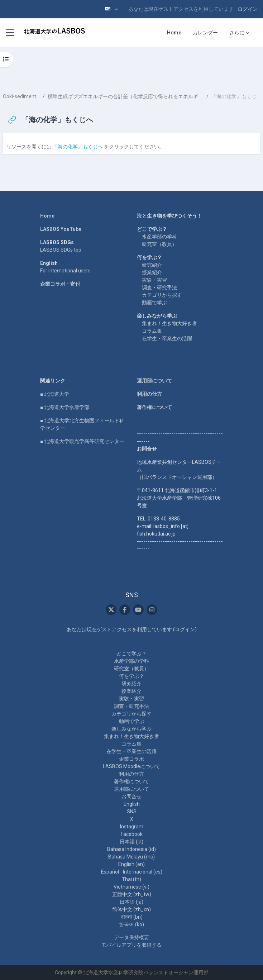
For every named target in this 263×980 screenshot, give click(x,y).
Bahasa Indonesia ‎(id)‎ (131, 849)
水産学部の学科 (159, 237)
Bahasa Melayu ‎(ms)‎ (131, 857)
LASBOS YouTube (61, 229)
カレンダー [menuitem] (205, 33)
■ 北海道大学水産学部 (65, 407)
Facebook (132, 834)
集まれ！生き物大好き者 (169, 323)
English (132, 804)
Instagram (132, 827)
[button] (111, 9)
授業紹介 (152, 272)
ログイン (248, 9)
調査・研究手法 (159, 287)
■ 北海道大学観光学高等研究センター (82, 441)
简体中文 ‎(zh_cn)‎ (131, 909)
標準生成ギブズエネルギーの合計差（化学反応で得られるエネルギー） (126, 96)
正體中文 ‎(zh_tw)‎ (132, 894)
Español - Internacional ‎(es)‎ (132, 872)
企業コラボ (131, 759)
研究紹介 (152, 265)
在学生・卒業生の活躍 (167, 338)
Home (47, 216)
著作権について (154, 407)
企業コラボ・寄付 (60, 284)
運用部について (154, 381)
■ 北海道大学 (55, 394)
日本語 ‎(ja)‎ (131, 842)
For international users (65, 271)
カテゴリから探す (162, 295)
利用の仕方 (149, 394)
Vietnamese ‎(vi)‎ (131, 887)
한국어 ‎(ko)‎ (131, 924)
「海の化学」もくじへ (78, 147)
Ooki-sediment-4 (21, 96)
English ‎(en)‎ (131, 864)
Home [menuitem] (174, 33)
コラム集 (152, 331)
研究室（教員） (159, 244)
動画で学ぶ (154, 303)
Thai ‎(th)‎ (131, 879)
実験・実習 (154, 280)
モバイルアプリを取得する (131, 945)
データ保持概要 (131, 937)
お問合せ (131, 796)
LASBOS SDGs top (61, 250)
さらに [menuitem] (237, 33)
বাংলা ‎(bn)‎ (132, 917)
